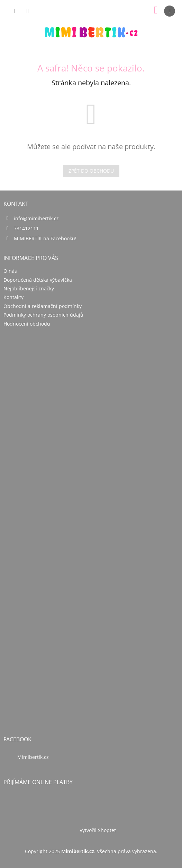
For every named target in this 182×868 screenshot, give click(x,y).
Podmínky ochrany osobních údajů (43, 315)
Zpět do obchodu (91, 171)
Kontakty (13, 297)
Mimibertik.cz (33, 757)
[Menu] (170, 11)
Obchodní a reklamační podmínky (43, 306)
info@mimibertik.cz (36, 218)
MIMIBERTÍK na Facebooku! (45, 238)
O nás (10, 271)
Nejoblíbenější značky (29, 288)
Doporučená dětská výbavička (38, 280)
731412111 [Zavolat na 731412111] (26, 228)
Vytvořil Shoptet (98, 830)
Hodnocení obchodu (27, 324)
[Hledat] (14, 11)
